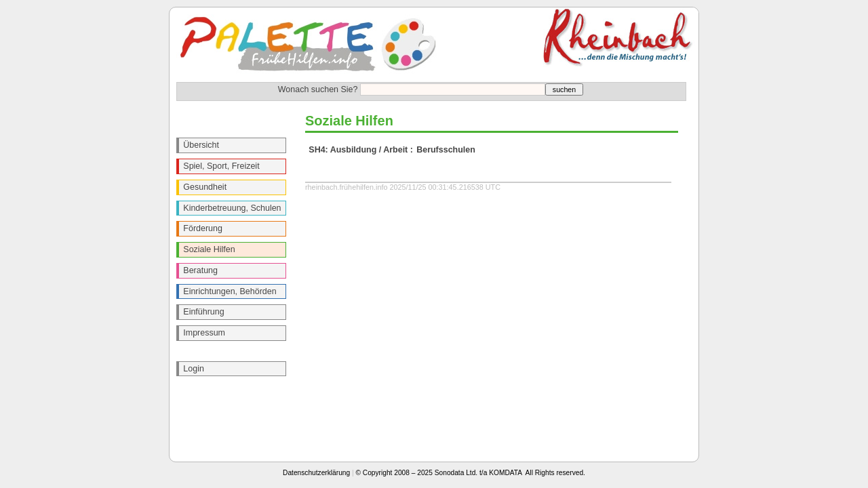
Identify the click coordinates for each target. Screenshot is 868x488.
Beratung (200, 270)
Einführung (203, 312)
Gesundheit (205, 187)
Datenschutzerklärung (316, 473)
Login (194, 369)
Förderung (203, 228)
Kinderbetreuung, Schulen (232, 208)
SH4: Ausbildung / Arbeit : (361, 150)
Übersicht (201, 145)
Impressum (204, 333)
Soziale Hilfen (209, 249)
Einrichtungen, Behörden (230, 291)
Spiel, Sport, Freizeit (221, 166)
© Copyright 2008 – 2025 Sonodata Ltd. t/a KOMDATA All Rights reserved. (471, 473)
